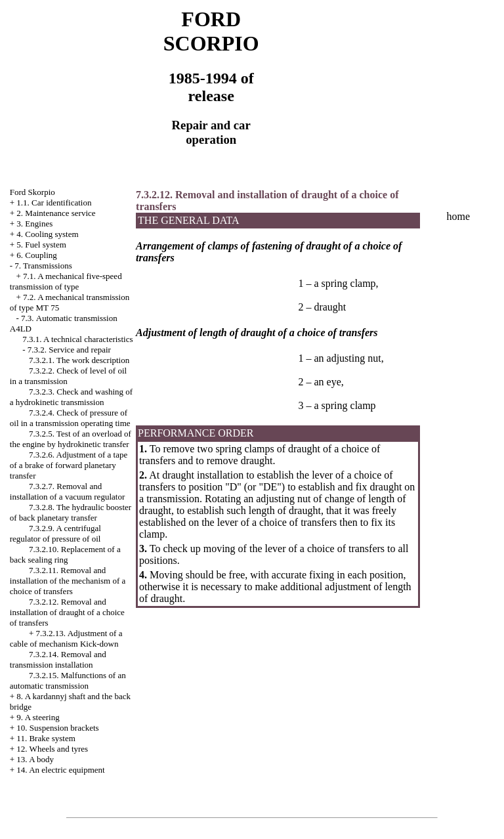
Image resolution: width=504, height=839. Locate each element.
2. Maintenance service (56, 213)
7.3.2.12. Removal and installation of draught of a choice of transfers (67, 612)
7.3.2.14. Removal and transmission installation (58, 659)
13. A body (35, 759)
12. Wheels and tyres (52, 749)
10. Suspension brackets (57, 728)
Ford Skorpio (32, 192)
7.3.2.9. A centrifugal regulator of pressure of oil (55, 533)
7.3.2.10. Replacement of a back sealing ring (65, 554)
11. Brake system (46, 738)
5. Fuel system (41, 245)
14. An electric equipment (60, 770)
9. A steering (38, 717)
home (459, 216)
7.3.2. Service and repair (69, 350)
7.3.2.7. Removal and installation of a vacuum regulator (67, 491)
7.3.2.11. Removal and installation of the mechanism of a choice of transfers (68, 581)
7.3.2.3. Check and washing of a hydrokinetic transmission (71, 397)
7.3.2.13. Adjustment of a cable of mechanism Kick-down (66, 638)
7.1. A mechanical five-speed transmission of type (66, 281)
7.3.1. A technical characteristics (77, 339)
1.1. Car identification (54, 203)
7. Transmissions (43, 266)
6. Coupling (36, 255)
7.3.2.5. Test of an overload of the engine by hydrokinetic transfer (71, 439)
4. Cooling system (47, 234)
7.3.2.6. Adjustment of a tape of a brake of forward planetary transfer (69, 465)
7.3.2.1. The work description (79, 360)
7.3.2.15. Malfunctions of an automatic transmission (68, 680)
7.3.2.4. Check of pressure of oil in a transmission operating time (70, 418)
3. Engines (34, 224)
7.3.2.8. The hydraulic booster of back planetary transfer (71, 512)
